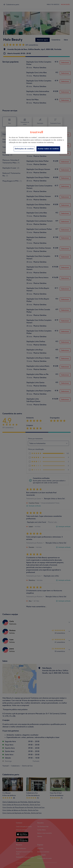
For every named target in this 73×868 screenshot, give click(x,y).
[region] (36, 140)
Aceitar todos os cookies (48, 149)
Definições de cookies (24, 149)
